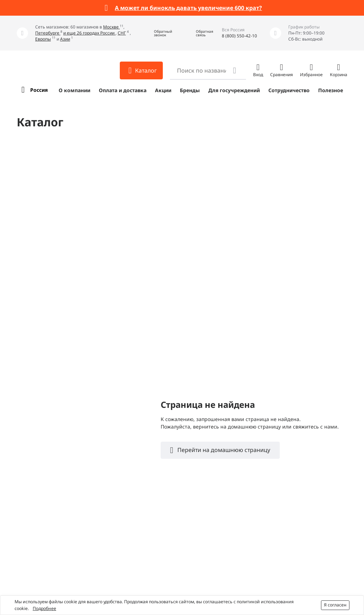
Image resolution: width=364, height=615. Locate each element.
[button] (158, 33)
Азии (65, 39)
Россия (39, 90)
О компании (74, 90)
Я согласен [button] (335, 605)
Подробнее (44, 608)
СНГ (122, 33)
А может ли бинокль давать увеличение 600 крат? (188, 8)
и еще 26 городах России (89, 33)
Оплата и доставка (123, 90)
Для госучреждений (234, 90)
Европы (43, 39)
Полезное (331, 90)
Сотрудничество (289, 90)
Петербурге (48, 33)
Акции (163, 90)
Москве (111, 27)
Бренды (190, 90)
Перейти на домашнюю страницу (223, 450)
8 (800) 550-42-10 (239, 36)
